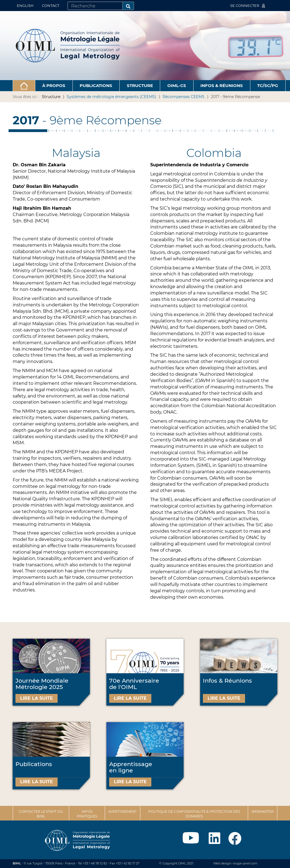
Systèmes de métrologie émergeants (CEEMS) (112, 97)
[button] (24, 86)
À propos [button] (54, 86)
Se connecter (248, 6)
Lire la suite (37, 698)
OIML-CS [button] (177, 86)
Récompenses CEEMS (184, 97)
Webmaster (263, 812)
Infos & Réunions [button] (222, 86)
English (25, 6)
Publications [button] (96, 86)
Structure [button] (140, 86)
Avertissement (123, 812)
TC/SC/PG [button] (268, 86)
